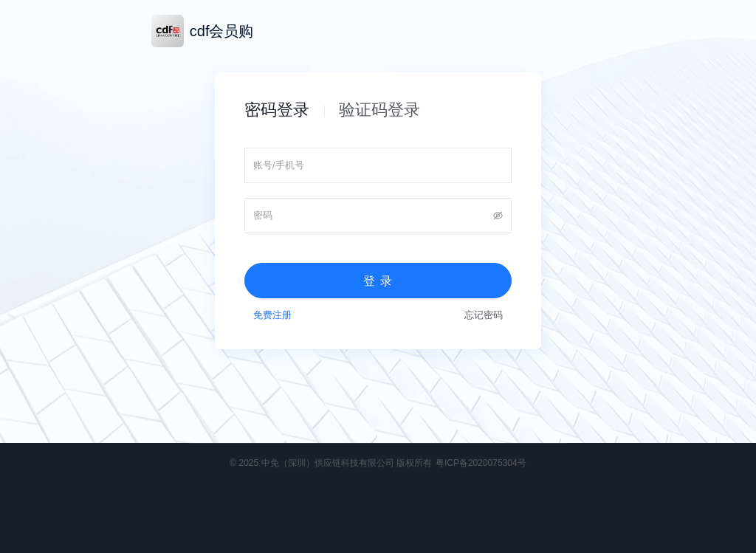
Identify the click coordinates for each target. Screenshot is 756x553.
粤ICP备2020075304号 (481, 463)
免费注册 (272, 315)
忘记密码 (484, 315)
